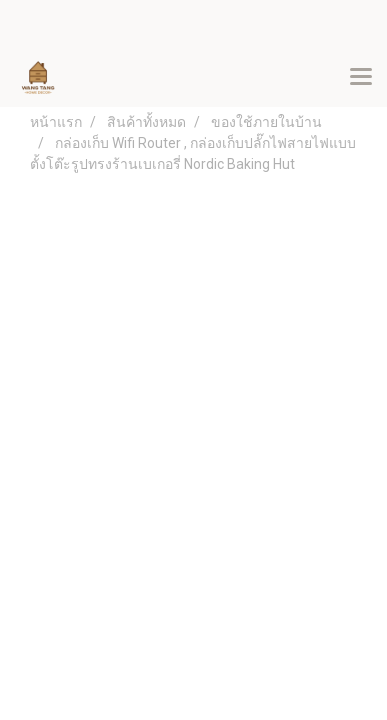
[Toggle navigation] (361, 78)
